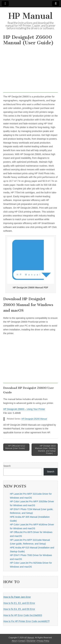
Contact (22, 641)
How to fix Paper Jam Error (17, 597)
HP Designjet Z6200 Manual (34, 419)
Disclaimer (31, 641)
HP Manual (30, 16)
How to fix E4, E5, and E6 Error (19, 609)
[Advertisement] (30, 70)
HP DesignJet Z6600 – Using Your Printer (24, 409)
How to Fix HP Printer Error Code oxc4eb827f (26, 621)
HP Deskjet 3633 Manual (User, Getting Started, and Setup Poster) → (45, 450)
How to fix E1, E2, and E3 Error (19, 603)
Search (7, 466)
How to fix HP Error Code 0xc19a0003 (23, 615)
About (14, 641)
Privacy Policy (43, 641)
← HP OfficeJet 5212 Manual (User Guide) (15, 447)
